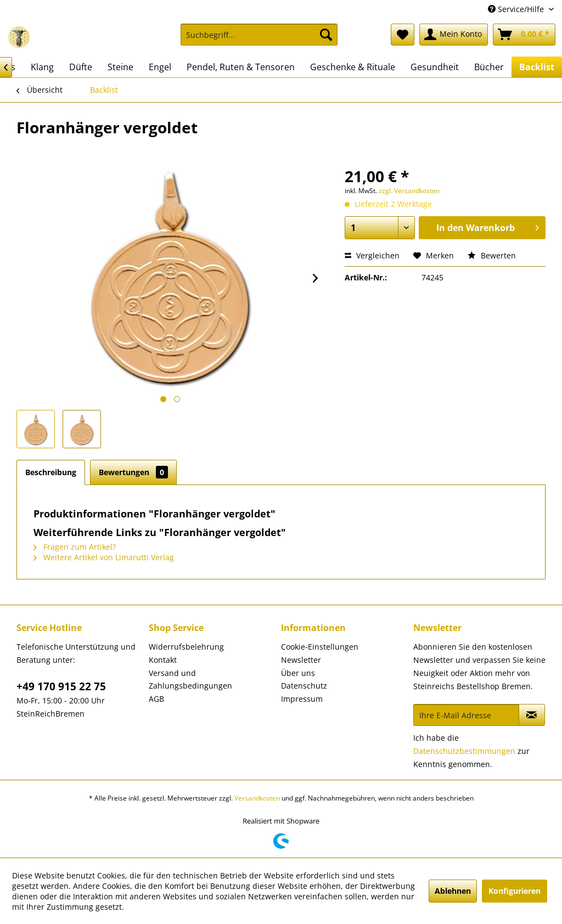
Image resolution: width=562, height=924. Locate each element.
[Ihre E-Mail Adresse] (466, 715)
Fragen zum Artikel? (75, 547)
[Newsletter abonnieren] (532, 715)
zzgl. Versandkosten (409, 191)
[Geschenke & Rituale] (353, 67)
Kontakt (163, 660)
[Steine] (120, 67)
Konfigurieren (515, 891)
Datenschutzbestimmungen (464, 751)
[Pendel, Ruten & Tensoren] (241, 67)
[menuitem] (259, 40)
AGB (156, 699)
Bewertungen (133, 472)
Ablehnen (453, 891)
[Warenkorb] (524, 35)
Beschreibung (51, 472)
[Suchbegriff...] (259, 35)
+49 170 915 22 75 (61, 686)
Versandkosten (257, 798)
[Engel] (160, 67)
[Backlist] (537, 67)
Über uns (298, 673)
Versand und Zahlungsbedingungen (190, 680)
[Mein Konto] (454, 35)
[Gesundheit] (435, 67)
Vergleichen (372, 255)
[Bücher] (489, 67)
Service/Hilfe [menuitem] (517, 9)
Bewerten (492, 255)
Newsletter (301, 660)
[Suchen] (326, 35)
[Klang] (42, 67)
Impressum (302, 699)
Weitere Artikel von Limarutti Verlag (104, 557)
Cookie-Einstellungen (320, 647)
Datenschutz (304, 686)
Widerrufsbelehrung (186, 647)
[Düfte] (81, 67)
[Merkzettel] (403, 35)
